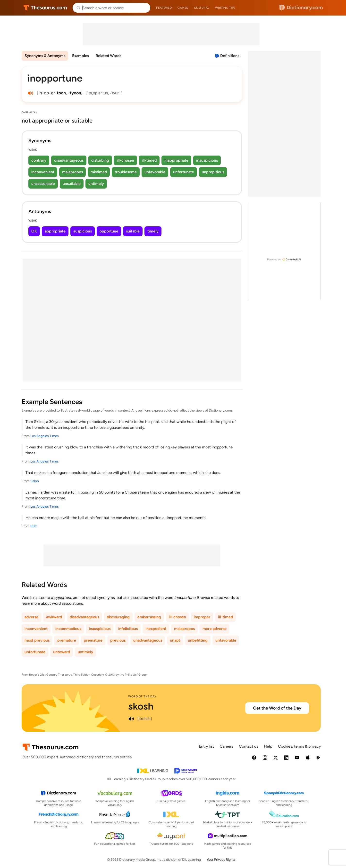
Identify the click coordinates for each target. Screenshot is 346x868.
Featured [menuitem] (164, 8)
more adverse (215, 629)
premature (67, 640)
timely (153, 231)
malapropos (72, 172)
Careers (226, 746)
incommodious (68, 629)
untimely (96, 184)
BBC (34, 526)
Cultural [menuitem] (202, 8)
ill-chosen (125, 160)
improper (202, 617)
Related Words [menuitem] (108, 56)
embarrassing (149, 617)
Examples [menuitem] (80, 56)
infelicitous (128, 629)
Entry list (206, 746)
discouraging (118, 617)
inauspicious (207, 160)
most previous (37, 640)
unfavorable (155, 172)
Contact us (249, 746)
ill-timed (149, 160)
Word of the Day (142, 696)
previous (118, 640)
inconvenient (43, 172)
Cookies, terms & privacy (299, 746)
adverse (31, 617)
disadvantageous (69, 160)
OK (34, 231)
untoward (62, 652)
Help (268, 746)
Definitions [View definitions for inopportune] (230, 56)
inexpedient (156, 629)
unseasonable (43, 184)
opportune (109, 231)
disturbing (100, 160)
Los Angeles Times (45, 436)
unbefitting (198, 640)
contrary (39, 160)
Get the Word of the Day (277, 708)
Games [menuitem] (183, 8)
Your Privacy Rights (221, 860)
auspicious (83, 231)
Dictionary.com (301, 8)
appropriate (55, 231)
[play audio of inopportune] (30, 93)
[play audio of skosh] (131, 719)
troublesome (126, 172)
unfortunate (184, 172)
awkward (54, 617)
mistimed (99, 172)
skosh (141, 706)
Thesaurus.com (45, 8)
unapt (175, 640)
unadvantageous (148, 640)
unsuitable (72, 184)
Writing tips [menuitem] (225, 8)
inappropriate (176, 160)
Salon (35, 481)
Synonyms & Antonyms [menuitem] (45, 56)
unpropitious (213, 172)
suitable (133, 231)
